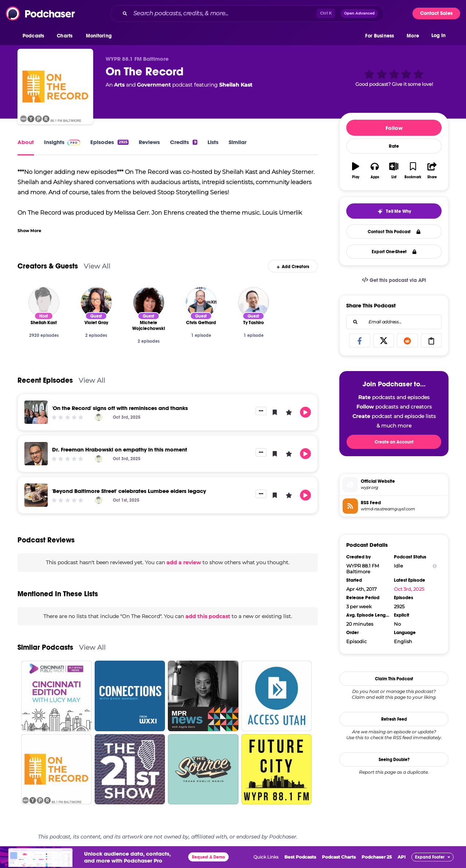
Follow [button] (394, 128)
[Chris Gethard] (201, 302)
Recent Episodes (45, 380)
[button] (35, 36)
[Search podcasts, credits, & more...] (224, 13)
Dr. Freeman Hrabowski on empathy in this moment (120, 449)
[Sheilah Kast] (44, 302)
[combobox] (247, 13)
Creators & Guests (48, 266)
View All (97, 266)
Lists (213, 142)
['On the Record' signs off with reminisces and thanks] (36, 412)
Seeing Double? (394, 760)
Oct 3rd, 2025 (409, 589)
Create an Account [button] (394, 442)
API (402, 857)
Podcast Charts (339, 857)
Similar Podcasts (45, 647)
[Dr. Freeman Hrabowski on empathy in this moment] (36, 454)
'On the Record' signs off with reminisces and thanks (120, 408)
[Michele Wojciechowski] (149, 302)
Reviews (149, 142)
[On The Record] (55, 87)
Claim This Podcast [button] (394, 679)
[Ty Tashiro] (254, 302)
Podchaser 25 (377, 857)
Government (154, 85)
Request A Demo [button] (208, 857)
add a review (184, 562)
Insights (62, 142)
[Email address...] (394, 322)
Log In (439, 35)
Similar (238, 142)
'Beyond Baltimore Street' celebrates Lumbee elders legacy (129, 491)
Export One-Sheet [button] (394, 252)
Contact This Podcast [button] (394, 232)
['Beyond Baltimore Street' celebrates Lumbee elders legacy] (36, 495)
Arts (119, 85)
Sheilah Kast (236, 85)
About (26, 142)
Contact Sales (436, 13)
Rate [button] (394, 146)
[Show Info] (435, 566)
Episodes (109, 142)
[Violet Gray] (96, 302)
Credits (183, 142)
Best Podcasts (300, 857)
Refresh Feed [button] (394, 719)
